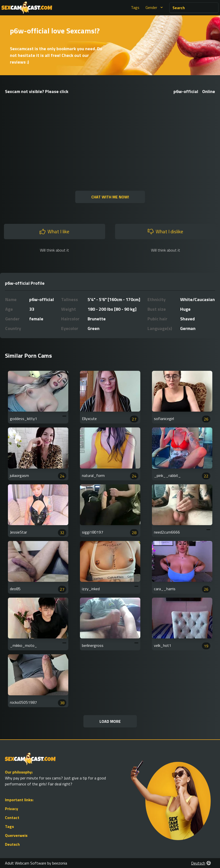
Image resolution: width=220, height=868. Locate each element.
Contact (12, 818)
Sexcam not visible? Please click (37, 91)
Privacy (12, 809)
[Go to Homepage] (27, 8)
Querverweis (16, 835)
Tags (135, 7)
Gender (155, 7)
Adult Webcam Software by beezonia (36, 863)
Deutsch (12, 844)
